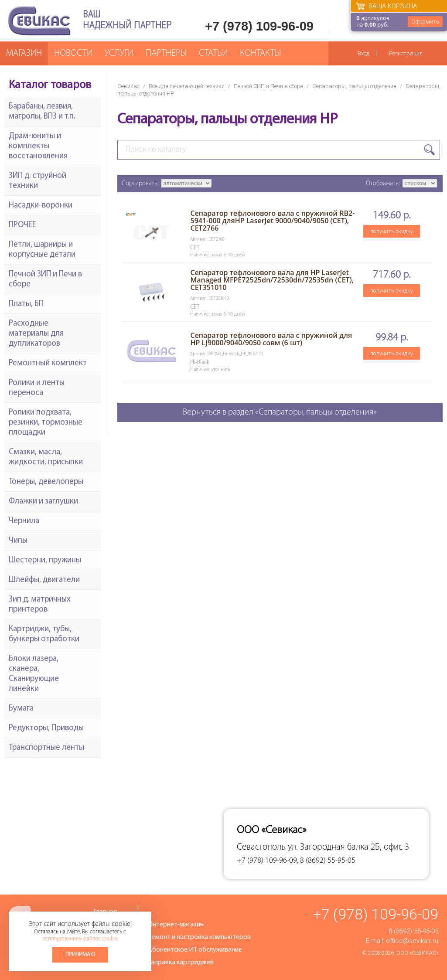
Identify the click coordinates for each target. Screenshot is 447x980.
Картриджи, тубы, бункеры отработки (44, 634)
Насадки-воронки (41, 206)
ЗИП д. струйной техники (38, 181)
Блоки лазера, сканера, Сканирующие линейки (34, 674)
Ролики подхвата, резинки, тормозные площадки (46, 423)
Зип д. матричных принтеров (40, 605)
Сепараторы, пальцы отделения (354, 86)
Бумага (21, 709)
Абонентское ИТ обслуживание (195, 950)
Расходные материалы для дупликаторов (36, 334)
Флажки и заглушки (43, 502)
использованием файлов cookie (80, 939)
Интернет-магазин (176, 925)
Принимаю (80, 954)
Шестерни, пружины (45, 560)
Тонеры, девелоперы (46, 482)
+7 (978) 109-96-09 (259, 26)
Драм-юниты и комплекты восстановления (38, 146)
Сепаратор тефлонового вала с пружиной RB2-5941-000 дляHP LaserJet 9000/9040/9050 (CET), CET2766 (272, 221)
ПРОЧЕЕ (22, 225)
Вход (363, 53)
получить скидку (392, 231)
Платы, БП (26, 304)
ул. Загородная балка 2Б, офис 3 (348, 847)
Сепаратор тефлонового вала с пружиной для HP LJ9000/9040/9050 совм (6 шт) (271, 339)
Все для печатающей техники (187, 86)
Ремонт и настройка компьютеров (199, 937)
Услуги (119, 53)
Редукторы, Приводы (46, 728)
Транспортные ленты (46, 748)
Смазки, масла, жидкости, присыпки (46, 457)
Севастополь (261, 847)
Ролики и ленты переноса (37, 388)
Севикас (128, 86)
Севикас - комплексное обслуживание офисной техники (39, 21)
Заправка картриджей (181, 963)
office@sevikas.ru (412, 941)
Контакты (260, 53)
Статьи (213, 53)
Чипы (18, 541)
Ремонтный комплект (48, 363)
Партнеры (166, 53)
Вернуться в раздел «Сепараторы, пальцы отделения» (280, 412)
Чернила (24, 521)
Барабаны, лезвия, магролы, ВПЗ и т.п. (42, 112)
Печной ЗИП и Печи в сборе (268, 86)
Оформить (425, 22)
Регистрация (406, 53)
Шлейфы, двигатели (44, 580)
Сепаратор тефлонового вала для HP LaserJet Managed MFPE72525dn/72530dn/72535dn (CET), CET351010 (272, 280)
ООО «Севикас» (417, 953)
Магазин (24, 53)
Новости (73, 53)
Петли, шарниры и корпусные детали (42, 250)
